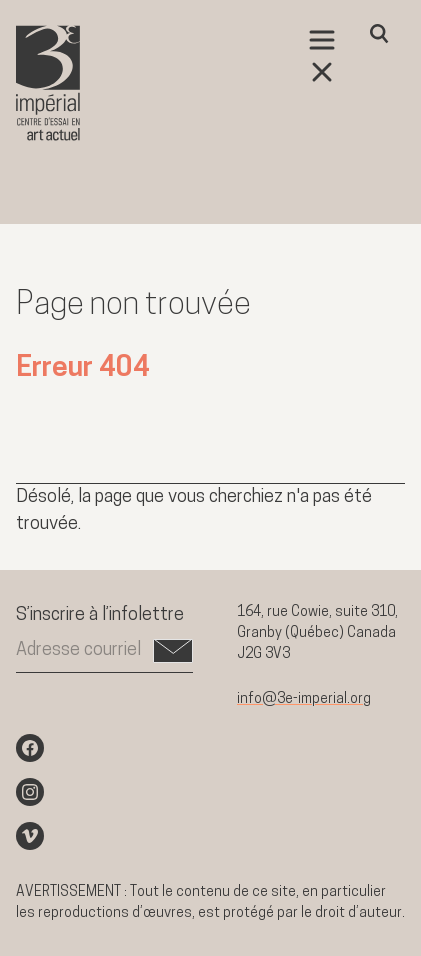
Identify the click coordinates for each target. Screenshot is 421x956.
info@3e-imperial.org (304, 699)
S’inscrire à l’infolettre (100, 615)
